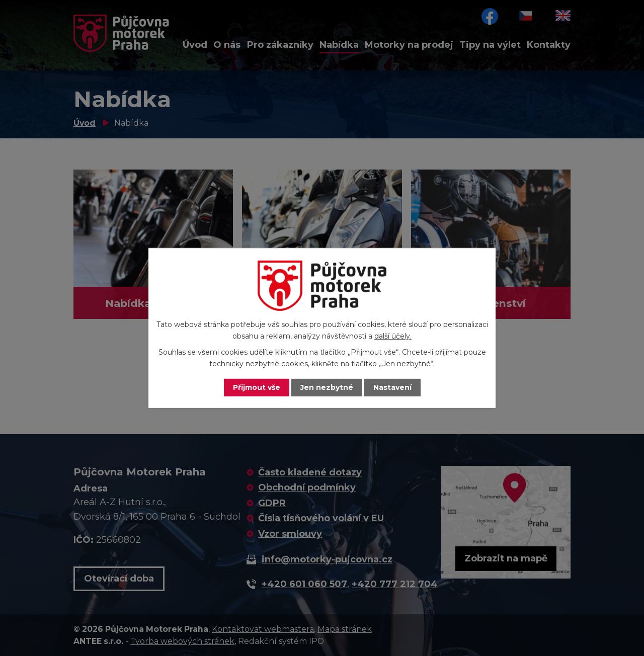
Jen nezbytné (327, 387)
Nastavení (392, 387)
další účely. (393, 336)
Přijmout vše (257, 387)
